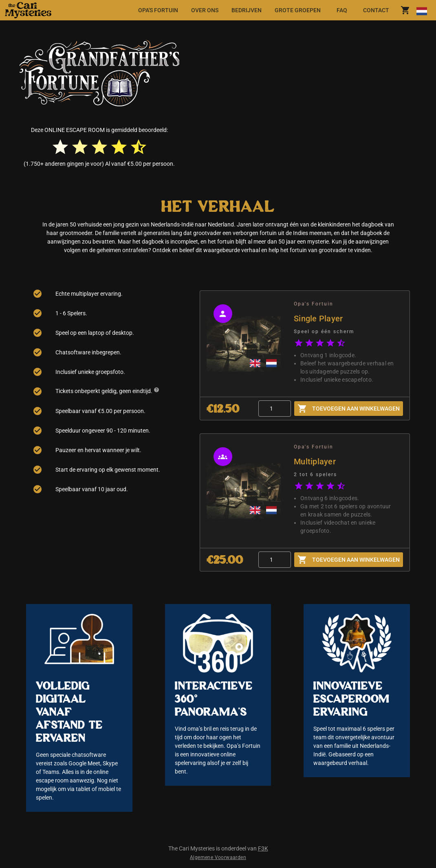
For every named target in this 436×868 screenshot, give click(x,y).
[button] (38, 10)
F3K (263, 848)
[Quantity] (275, 409)
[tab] (158, 10)
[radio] (60, 147)
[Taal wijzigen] (422, 10)
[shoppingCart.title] (405, 10)
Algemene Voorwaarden (218, 857)
